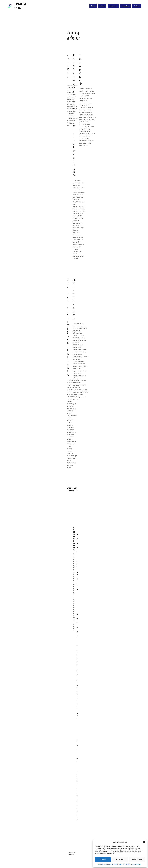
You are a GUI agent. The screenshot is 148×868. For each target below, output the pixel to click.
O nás (93, 6)
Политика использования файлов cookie (110, 864)
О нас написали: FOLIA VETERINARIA (68, 327)
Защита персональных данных (132, 864)
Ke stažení (125, 6)
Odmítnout (120, 859)
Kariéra (102, 6)
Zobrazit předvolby (137, 859)
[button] (144, 842)
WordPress (70, 854)
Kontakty (137, 6)
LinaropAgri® (80, 70)
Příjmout (103, 859)
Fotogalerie (113, 6)
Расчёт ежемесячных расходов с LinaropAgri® (74, 115)
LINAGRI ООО (74, 538)
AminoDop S (68, 68)
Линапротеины (74, 299)
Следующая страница (72, 489)
